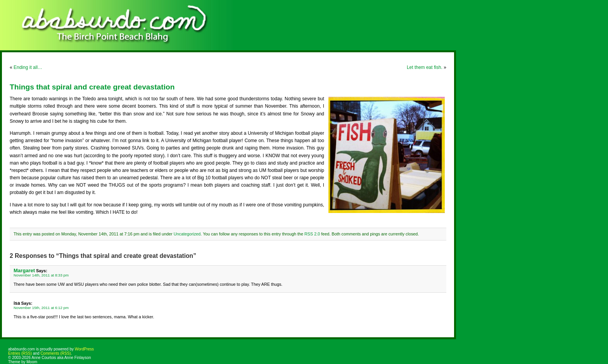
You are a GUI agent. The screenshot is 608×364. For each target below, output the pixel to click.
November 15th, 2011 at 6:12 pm (41, 308)
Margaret (24, 270)
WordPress (84, 349)
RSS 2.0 (312, 234)
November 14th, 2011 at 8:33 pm (41, 275)
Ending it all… (28, 67)
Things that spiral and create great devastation (92, 87)
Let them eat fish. (425, 67)
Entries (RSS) (20, 353)
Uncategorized (187, 234)
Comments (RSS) (55, 353)
